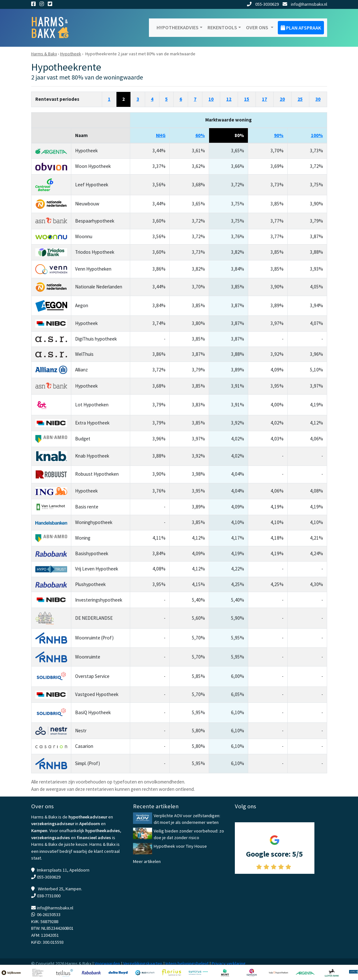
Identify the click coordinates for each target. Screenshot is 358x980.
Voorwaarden (107, 963)
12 (229, 99)
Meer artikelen (147, 861)
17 (264, 99)
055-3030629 (263, 4)
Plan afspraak (301, 28)
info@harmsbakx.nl (305, 4)
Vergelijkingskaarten (143, 963)
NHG (161, 135)
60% (200, 135)
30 (318, 99)
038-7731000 (49, 896)
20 (282, 99)
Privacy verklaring (229, 963)
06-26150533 (49, 914)
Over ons (258, 27)
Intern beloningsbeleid (187, 963)
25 (300, 99)
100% (317, 135)
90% (279, 135)
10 (211, 99)
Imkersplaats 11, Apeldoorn (63, 870)
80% (239, 135)
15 (247, 99)
